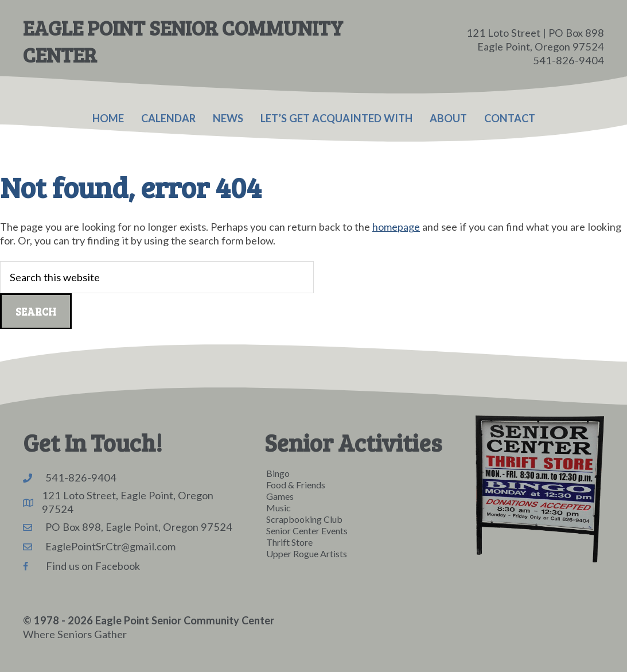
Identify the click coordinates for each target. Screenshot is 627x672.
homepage (396, 227)
